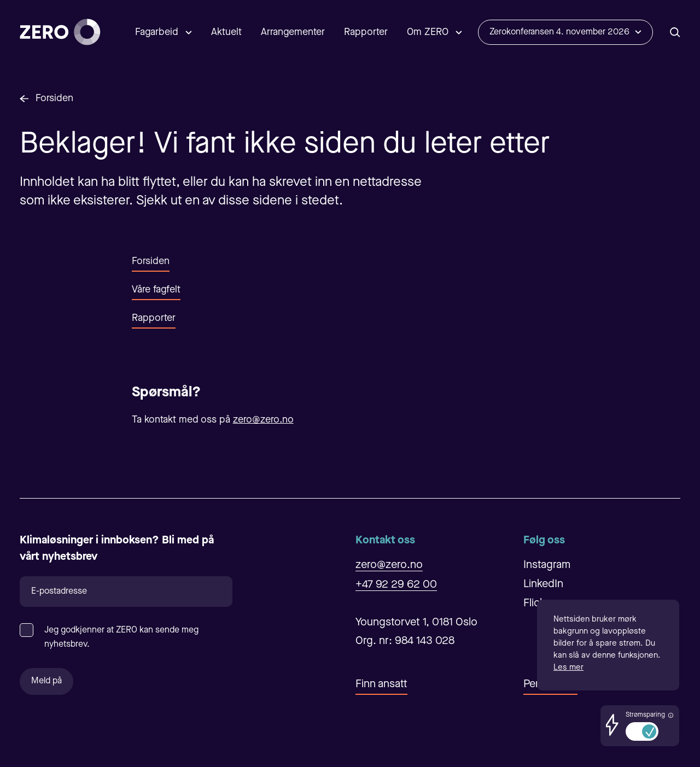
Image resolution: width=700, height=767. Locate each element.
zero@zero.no (263, 420)
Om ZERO (428, 32)
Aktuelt (226, 32)
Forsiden (54, 98)
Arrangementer (293, 32)
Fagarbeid (157, 32)
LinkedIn (543, 584)
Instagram (547, 565)
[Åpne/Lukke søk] (675, 32)
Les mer (568, 668)
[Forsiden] (60, 32)
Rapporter (366, 32)
